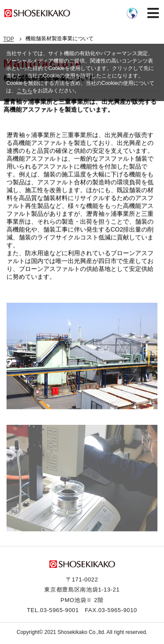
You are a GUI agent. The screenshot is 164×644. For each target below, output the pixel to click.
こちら (24, 91)
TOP (9, 39)
